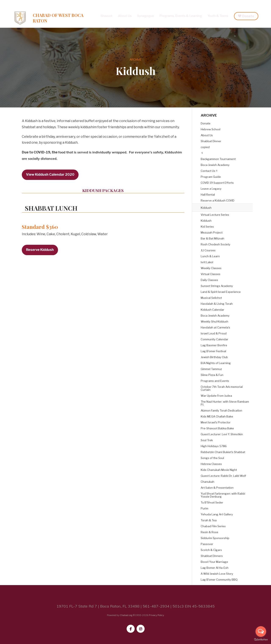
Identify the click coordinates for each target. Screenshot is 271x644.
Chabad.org (126, 615)
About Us (125, 16)
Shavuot (106, 16)
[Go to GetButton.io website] (261, 640)
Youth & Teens (218, 16)
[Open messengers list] (261, 631)
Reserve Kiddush (40, 250)
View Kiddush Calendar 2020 (50, 175)
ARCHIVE (135, 60)
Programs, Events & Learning (181, 16)
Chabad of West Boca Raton (58, 18)
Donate (248, 16)
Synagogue (146, 16)
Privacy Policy (156, 615)
